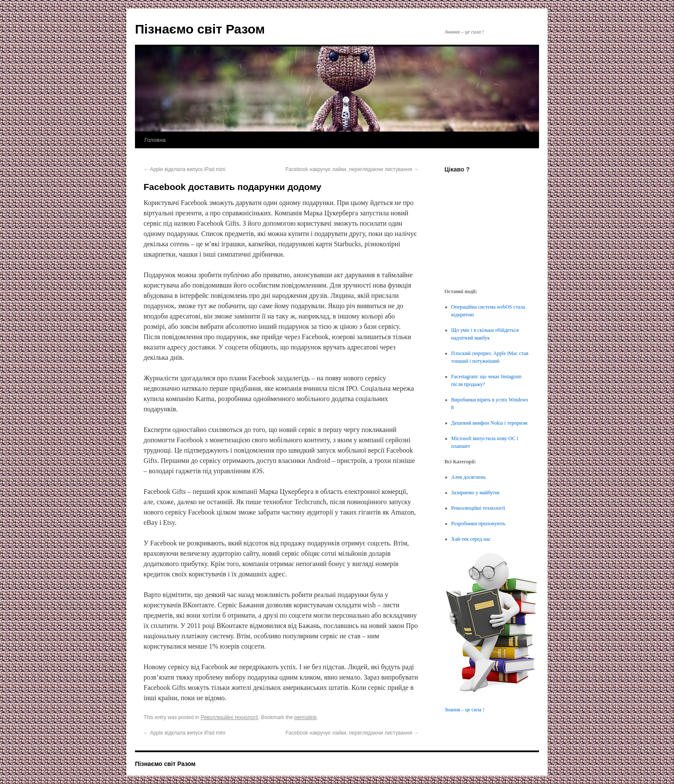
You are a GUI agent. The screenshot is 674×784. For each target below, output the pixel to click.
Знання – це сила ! (464, 710)
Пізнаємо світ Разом (200, 29)
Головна (155, 140)
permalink (305, 717)
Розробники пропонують (478, 524)
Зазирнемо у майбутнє (476, 493)
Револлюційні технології (230, 717)
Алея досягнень (469, 477)
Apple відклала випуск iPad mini (184, 169)
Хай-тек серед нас (471, 539)
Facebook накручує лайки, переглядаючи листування (352, 169)
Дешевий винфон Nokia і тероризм (489, 423)
